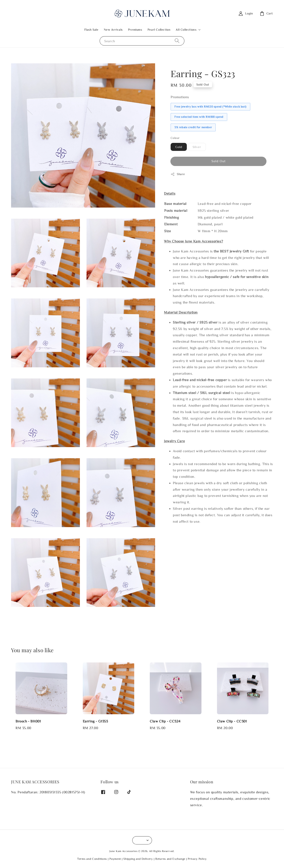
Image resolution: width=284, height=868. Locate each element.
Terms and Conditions (92, 859)
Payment (115, 859)
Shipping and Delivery (138, 859)
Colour (175, 138)
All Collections (186, 30)
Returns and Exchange (170, 859)
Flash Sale (91, 30)
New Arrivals (113, 30)
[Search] (177, 41)
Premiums (135, 30)
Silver (197, 147)
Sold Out (219, 161)
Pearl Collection (159, 30)
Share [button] (178, 174)
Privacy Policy (197, 859)
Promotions (180, 97)
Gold (179, 147)
